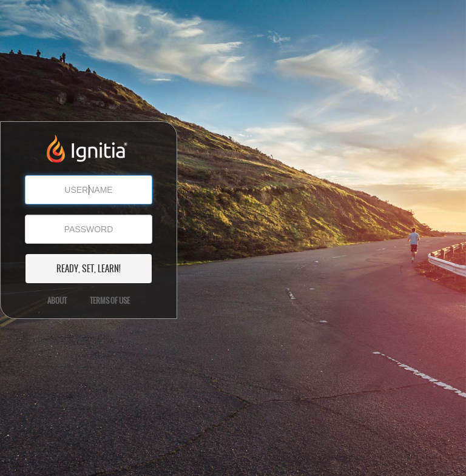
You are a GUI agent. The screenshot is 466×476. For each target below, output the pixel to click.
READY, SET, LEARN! (89, 269)
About (57, 301)
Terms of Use (110, 301)
